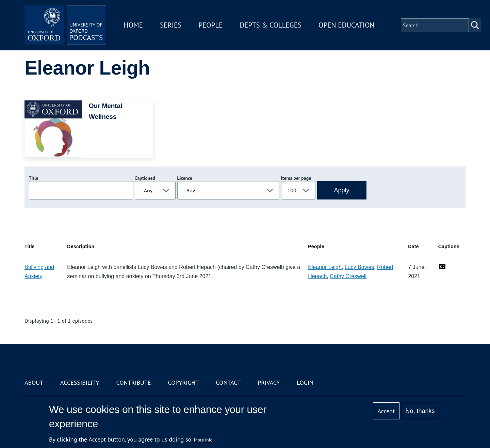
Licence (185, 178)
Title (34, 178)
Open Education (346, 25)
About (34, 382)
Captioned (145, 178)
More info (203, 440)
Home (133, 25)
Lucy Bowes (359, 267)
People (210, 25)
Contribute (133, 382)
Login (305, 382)
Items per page (296, 178)
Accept (386, 411)
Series (171, 25)
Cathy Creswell (348, 276)
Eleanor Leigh (325, 267)
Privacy (269, 382)
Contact (228, 382)
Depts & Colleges (271, 25)
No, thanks (420, 411)
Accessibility (80, 382)
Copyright (183, 382)
